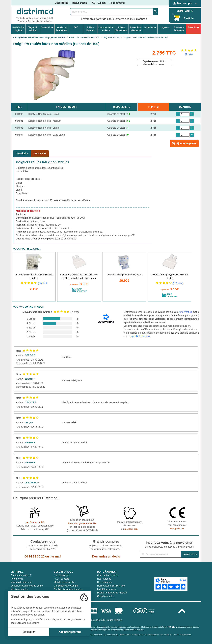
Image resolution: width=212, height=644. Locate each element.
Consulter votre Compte (66, 586)
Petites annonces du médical (112, 593)
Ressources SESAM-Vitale (111, 586)
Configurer (29, 632)
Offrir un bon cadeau (108, 575)
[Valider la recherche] (155, 12)
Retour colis (17, 579)
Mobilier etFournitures (62, 29)
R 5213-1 (173, 627)
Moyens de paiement (21, 582)
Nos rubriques (104, 582)
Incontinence (150, 27)
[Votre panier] (176, 17)
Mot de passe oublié (64, 582)
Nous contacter (117, 3)
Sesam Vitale (47, 27)
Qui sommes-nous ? (21, 575)
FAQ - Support (98, 3)
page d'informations (140, 336)
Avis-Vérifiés (185, 312)
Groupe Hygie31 (114, 620)
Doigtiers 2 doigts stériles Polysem (124, 275)
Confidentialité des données (68, 589)
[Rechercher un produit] (112, 12)
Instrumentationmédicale (106, 29)
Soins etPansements (121, 29)
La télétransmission (107, 589)
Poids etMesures (91, 29)
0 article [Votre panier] (188, 18)
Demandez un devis (106, 556)
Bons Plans (193, 27)
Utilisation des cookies (28, 623)
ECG (76, 27)
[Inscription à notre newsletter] (160, 554)
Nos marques (104, 579)
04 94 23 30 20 (34, 556)
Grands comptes (106, 596)
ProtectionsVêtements (136, 29)
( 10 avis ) (178, 283)
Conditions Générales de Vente (27, 586)
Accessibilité (62, 3)
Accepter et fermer (70, 632)
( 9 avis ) (42, 283)
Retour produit (79, 3)
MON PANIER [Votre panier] (185, 11)
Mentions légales (19, 589)
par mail (55, 556)
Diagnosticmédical (33, 29)
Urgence (165, 27)
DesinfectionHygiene (18, 29)
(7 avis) (189, 54)
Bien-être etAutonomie (179, 29)
